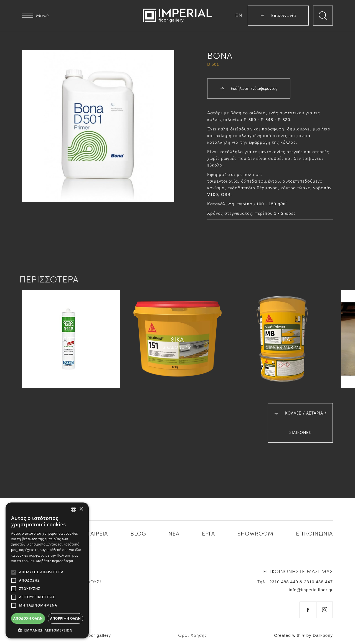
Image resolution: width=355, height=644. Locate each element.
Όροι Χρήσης (192, 635)
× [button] (81, 509)
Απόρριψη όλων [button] (65, 618)
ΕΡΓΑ (208, 533)
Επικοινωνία (278, 16)
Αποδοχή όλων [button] (28, 618)
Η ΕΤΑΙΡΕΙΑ (93, 533)
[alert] (47, 570)
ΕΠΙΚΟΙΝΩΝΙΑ (314, 533)
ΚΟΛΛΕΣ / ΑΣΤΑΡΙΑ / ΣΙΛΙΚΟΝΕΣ (300, 423)
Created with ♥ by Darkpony (303, 635)
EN (239, 15)
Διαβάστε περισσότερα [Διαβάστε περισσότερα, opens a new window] (55, 561)
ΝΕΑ (174, 533)
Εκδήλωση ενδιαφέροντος (249, 89)
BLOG (138, 533)
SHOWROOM (255, 533)
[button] (47, 630)
